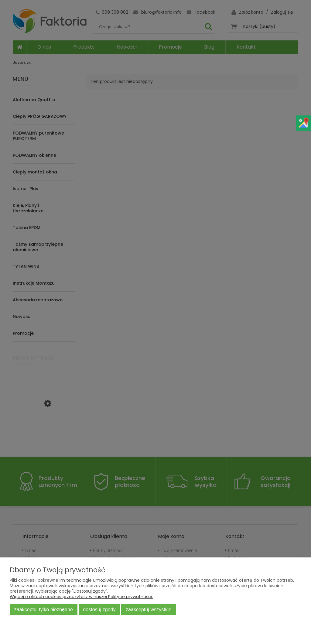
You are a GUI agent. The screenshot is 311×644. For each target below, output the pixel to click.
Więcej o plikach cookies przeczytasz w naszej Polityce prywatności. (81, 597)
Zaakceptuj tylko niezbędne (44, 609)
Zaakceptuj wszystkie (149, 609)
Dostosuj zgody (99, 609)
